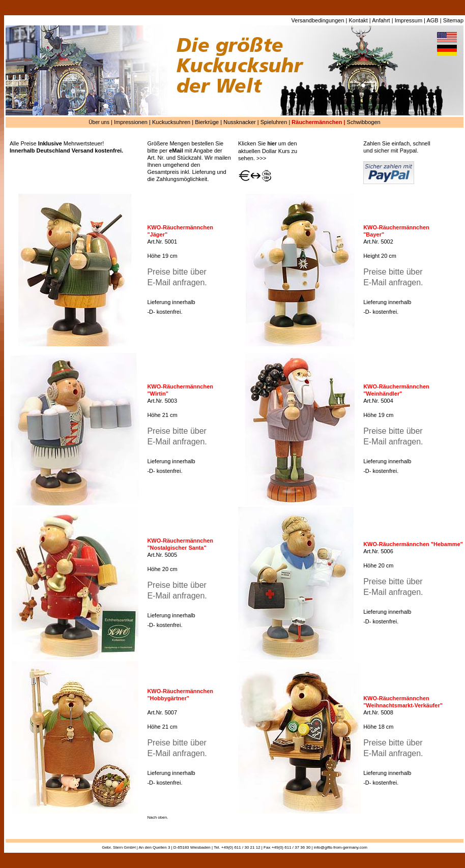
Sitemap (453, 20)
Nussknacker (240, 122)
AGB (432, 20)
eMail (176, 151)
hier (272, 144)
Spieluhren (274, 122)
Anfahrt (381, 20)
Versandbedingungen (318, 20)
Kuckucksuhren (171, 122)
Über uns (99, 122)
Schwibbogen (364, 122)
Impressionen (131, 122)
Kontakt (358, 20)
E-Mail (158, 282)
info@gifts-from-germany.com (341, 847)
